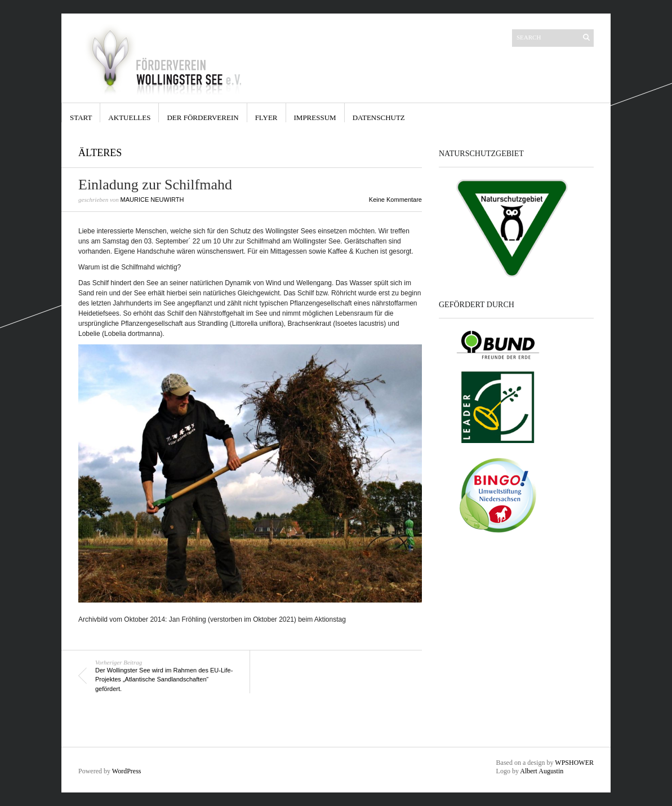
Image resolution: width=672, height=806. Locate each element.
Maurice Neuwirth (152, 200)
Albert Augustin (542, 771)
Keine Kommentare (395, 200)
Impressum (315, 118)
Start (81, 118)
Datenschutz (379, 118)
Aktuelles (129, 118)
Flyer (266, 118)
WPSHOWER (574, 763)
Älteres (100, 153)
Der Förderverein (203, 118)
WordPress (127, 771)
